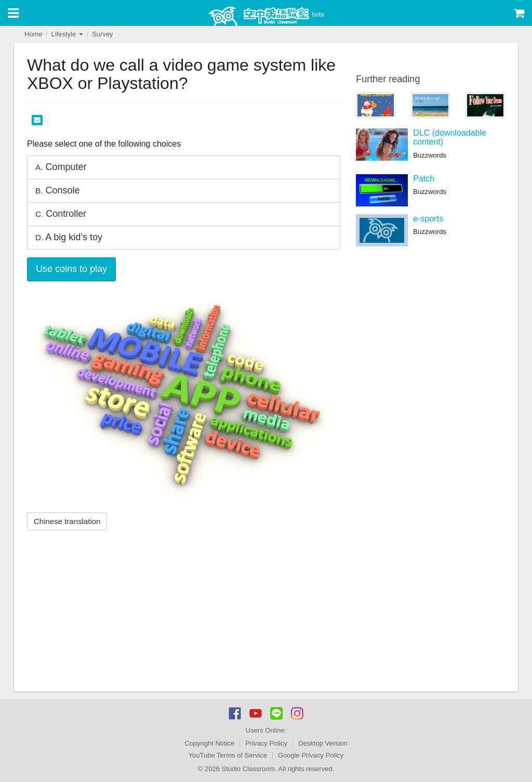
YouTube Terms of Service (228, 755)
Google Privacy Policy (311, 755)
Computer (61, 167)
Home (34, 34)
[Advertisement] (184, 614)
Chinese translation (67, 521)
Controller (61, 214)
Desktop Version (323, 743)
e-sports (428, 219)
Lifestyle (67, 34)
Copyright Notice (209, 743)
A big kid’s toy (69, 237)
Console (58, 190)
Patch (424, 179)
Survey (102, 34)
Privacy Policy (266, 743)
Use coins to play (71, 269)
